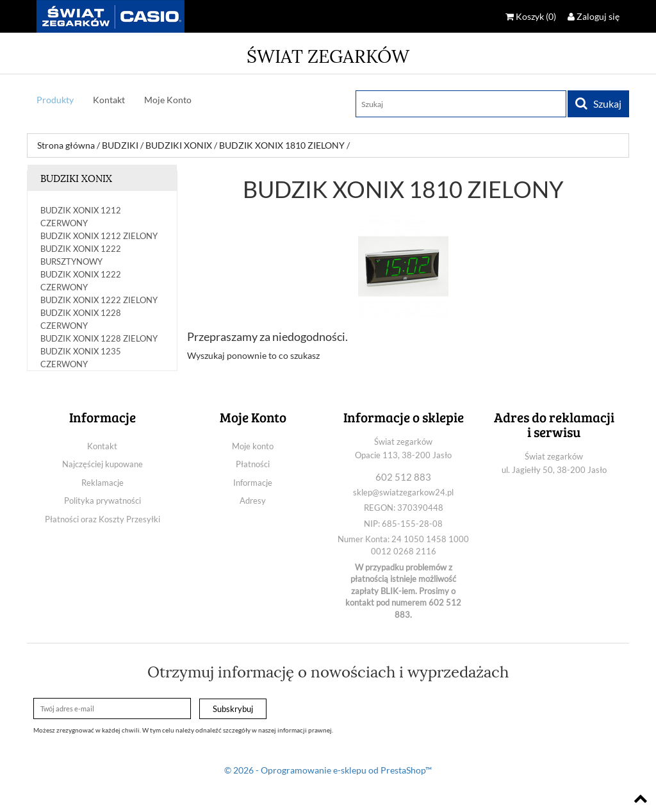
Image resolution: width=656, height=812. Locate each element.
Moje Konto (168, 100)
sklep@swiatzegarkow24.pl (403, 492)
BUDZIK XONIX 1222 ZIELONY (99, 300)
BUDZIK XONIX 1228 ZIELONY (99, 338)
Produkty (55, 100)
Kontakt (109, 100)
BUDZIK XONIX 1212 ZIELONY (99, 236)
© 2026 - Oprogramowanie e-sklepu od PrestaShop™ (328, 770)
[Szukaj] (461, 104)
